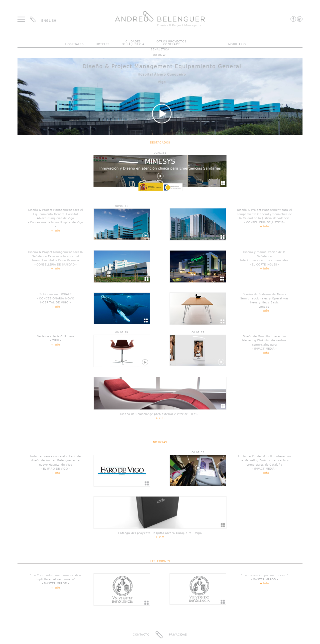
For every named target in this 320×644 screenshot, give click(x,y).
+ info (56, 231)
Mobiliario (237, 44)
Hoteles (103, 44)
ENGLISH (49, 21)
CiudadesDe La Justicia (133, 43)
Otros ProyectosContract (171, 43)
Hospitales (74, 44)
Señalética (160, 50)
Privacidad (178, 634)
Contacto (141, 634)
